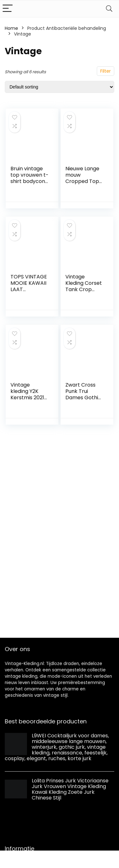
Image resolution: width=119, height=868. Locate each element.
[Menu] (8, 9)
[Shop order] (60, 87)
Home (11, 28)
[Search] (109, 9)
